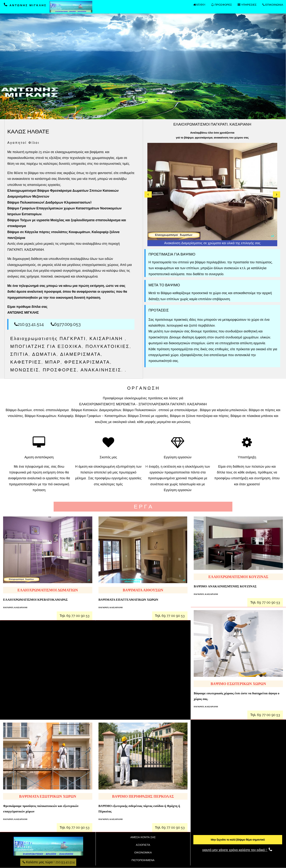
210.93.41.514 (29, 324)
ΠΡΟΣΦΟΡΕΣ (221, 5)
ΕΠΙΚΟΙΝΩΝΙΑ (273, 5)
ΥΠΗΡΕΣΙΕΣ (247, 5)
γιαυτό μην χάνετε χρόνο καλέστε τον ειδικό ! (238, 850)
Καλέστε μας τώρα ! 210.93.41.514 (48, 862)
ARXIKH (199, 5)
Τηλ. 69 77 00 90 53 (75, 616)
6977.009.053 (66, 324)
